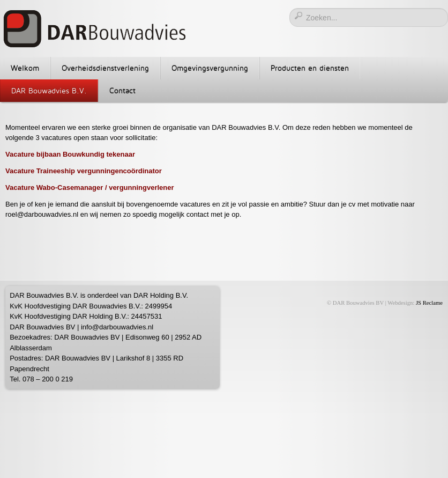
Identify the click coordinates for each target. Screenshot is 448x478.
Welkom (25, 68)
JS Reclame (429, 303)
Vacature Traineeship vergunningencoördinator (84, 171)
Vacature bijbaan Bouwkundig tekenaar (70, 154)
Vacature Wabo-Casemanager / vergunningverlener (91, 187)
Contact (122, 90)
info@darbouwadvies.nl (117, 327)
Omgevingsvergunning (210, 68)
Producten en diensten (310, 68)
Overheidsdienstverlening (105, 68)
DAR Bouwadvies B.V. (49, 90)
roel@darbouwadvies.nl (42, 214)
